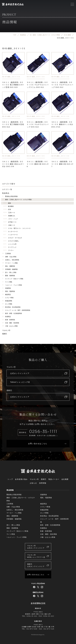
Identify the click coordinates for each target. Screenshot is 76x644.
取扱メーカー (54, 479)
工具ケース (9, 213)
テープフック (10, 247)
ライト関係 (7, 282)
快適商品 (6, 317)
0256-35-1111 (43, 432)
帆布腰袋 (8, 206)
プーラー (8, 250)
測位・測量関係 (9, 266)
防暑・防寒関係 (9, 320)
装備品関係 (7, 301)
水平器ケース (10, 222)
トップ (10, 479)
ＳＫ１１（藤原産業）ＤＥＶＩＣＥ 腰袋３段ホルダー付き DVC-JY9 (13, 164)
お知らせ (33, 483)
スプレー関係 (8, 298)
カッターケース (10, 231)
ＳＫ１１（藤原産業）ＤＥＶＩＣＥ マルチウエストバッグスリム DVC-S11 (38, 85)
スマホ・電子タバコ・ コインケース (17, 228)
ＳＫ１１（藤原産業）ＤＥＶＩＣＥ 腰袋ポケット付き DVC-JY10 (62, 124)
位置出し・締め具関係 (11, 260)
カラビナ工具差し (11, 241)
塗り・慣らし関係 (9, 272)
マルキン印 (6, 330)
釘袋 (7, 209)
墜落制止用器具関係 (10, 196)
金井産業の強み (21, 479)
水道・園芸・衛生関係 (11, 323)
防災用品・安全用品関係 (11, 307)
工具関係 (6, 254)
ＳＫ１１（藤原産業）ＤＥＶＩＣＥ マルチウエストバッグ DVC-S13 (38, 124)
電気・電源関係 (9, 291)
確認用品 (6, 295)
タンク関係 (7, 304)
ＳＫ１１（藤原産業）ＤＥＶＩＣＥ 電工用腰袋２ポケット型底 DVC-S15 (13, 85)
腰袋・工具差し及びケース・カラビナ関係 (17, 200)
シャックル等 (10, 244)
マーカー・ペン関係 (10, 263)
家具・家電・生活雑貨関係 (12, 313)
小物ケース (9, 225)
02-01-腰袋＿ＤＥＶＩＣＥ (11, 77)
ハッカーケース (10, 235)
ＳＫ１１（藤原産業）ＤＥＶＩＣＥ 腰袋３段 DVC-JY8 (38, 164)
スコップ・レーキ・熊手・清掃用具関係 (16, 310)
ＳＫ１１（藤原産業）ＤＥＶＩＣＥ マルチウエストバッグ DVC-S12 (62, 85)
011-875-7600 (32, 629)
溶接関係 (6, 288)
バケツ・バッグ (10, 219)
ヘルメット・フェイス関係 (12, 285)
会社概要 (65, 479)
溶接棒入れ (9, 216)
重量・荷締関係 (9, 276)
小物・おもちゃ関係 (10, 326)
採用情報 (43, 483)
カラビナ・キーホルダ (13, 238)
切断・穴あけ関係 (9, 257)
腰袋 (7, 203)
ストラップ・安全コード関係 (13, 279)
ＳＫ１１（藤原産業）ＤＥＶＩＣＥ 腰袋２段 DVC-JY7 (62, 164)
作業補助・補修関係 (10, 269)
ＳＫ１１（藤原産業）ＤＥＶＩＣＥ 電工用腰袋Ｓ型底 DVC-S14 (13, 124)
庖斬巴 (5, 334)
